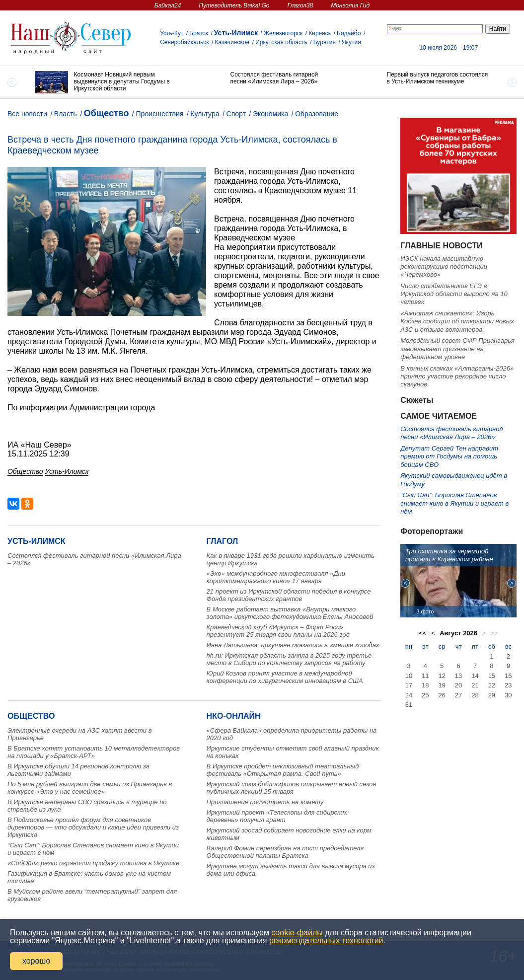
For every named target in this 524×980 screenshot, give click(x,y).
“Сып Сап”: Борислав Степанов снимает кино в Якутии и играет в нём (454, 503)
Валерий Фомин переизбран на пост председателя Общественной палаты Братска (285, 852)
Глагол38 (300, 5)
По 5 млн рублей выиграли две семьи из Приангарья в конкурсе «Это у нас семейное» (90, 788)
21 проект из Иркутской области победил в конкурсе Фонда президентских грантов (289, 595)
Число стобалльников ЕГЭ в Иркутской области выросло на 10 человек (454, 294)
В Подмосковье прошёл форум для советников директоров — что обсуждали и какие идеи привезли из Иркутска (93, 827)
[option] (106, 82)
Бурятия (325, 42)
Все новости (27, 114)
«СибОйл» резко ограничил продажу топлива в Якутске (93, 863)
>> (494, 633)
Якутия (351, 42)
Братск (199, 33)
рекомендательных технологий (326, 941)
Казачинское (232, 42)
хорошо (36, 961)
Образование (317, 114)
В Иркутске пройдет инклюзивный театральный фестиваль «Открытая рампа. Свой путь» (283, 770)
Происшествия (160, 114)
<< (423, 633)
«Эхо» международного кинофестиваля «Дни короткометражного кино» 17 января (276, 577)
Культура (205, 114)
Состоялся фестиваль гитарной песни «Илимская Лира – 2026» (452, 433)
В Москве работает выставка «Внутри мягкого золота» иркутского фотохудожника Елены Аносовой (290, 613)
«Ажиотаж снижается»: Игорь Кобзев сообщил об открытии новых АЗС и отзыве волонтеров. (457, 321)
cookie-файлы (297, 933)
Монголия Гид (350, 5)
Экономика (270, 114)
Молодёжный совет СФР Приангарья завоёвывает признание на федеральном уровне (457, 349)
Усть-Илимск (236, 33)
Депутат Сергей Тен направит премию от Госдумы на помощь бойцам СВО (449, 456)
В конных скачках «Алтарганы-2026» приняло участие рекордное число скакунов (457, 377)
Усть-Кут (172, 33)
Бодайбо (349, 33)
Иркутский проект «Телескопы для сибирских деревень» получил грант (277, 816)
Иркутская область (281, 42)
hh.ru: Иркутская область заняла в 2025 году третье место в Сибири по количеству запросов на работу (289, 659)
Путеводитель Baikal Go (234, 5)
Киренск (320, 33)
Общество (107, 113)
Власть (66, 114)
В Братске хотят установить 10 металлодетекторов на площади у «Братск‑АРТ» (94, 752)
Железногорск (283, 33)
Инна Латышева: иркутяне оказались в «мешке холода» (293, 645)
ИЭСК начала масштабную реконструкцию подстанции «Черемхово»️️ (444, 267)
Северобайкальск (184, 42)
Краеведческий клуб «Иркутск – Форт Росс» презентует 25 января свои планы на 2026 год (278, 631)
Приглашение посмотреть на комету (265, 802)
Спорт (236, 114)
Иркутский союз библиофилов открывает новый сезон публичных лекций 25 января (292, 788)
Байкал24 (168, 5)
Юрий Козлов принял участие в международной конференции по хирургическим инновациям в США (285, 677)
